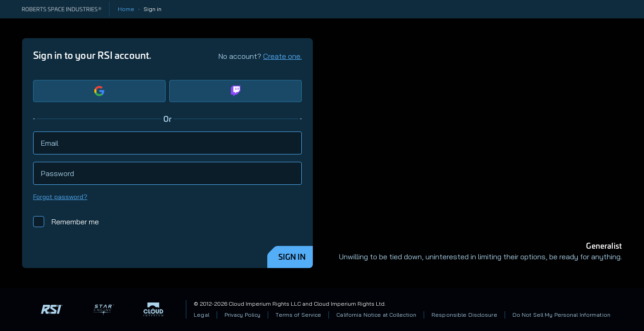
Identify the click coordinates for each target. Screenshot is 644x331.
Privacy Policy (243, 315)
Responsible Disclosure (464, 315)
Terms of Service (298, 315)
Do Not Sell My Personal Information (561, 315)
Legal (201, 315)
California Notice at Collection (376, 315)
